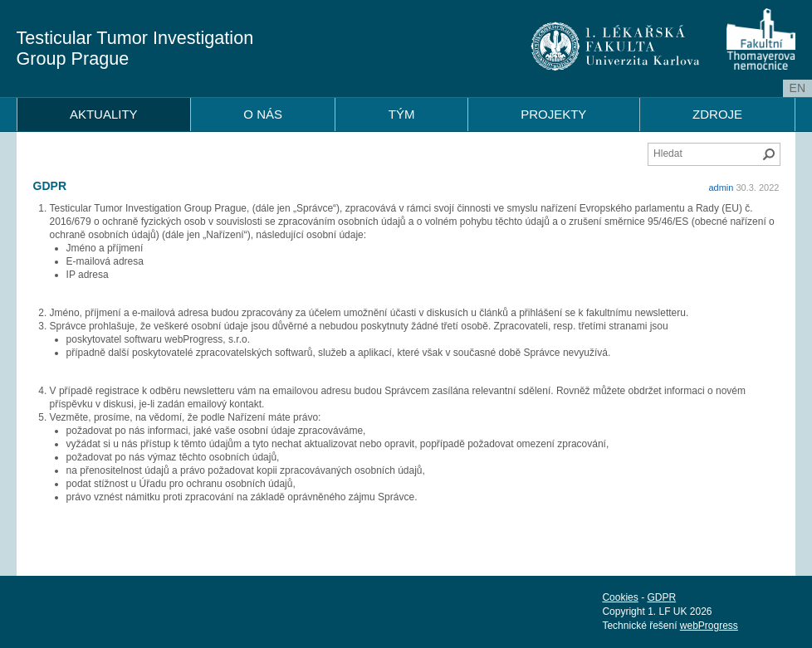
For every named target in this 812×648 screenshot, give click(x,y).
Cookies (620, 597)
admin (721, 188)
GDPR (661, 597)
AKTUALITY (104, 114)
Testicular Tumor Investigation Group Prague (135, 49)
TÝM (402, 114)
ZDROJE (717, 114)
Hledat (769, 154)
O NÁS (263, 114)
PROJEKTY (553, 114)
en (797, 88)
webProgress (709, 626)
